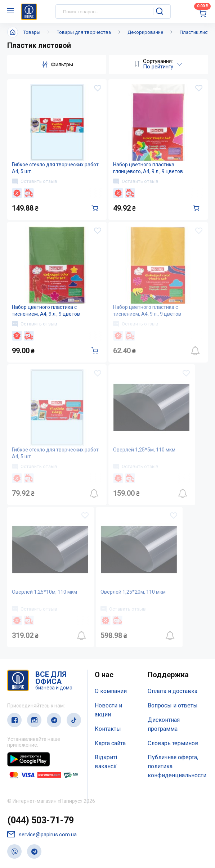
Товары (32, 32)
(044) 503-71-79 (41, 820)
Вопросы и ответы (173, 706)
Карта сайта (110, 743)
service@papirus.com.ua (42, 835)
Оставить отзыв (35, 181)
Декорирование (145, 32)
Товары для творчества (84, 32)
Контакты (108, 729)
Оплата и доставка (173, 691)
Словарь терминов (173, 743)
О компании (111, 691)
